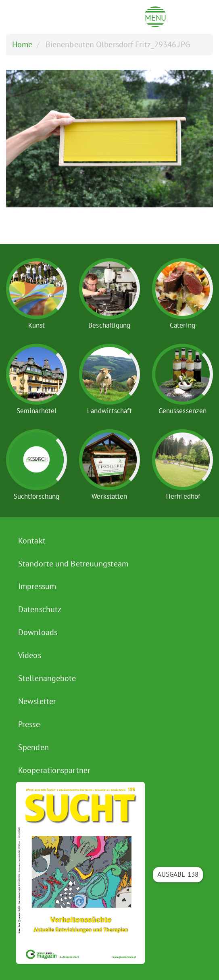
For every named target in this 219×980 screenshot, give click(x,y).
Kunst (37, 325)
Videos (30, 655)
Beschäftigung (109, 325)
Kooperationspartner (54, 770)
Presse (29, 724)
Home (22, 44)
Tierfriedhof (182, 496)
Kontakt (32, 541)
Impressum (37, 586)
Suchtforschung (36, 496)
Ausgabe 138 (178, 874)
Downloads (38, 632)
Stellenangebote (47, 678)
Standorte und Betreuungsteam (73, 564)
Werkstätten (109, 496)
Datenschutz (40, 609)
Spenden (33, 747)
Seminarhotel (36, 411)
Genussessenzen (182, 411)
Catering (182, 325)
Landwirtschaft (109, 411)
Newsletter (37, 701)
